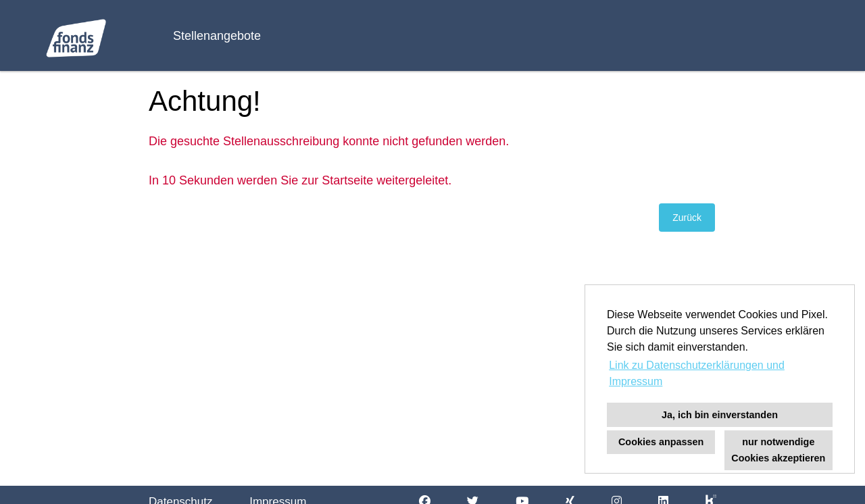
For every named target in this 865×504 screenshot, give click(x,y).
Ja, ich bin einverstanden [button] (720, 415)
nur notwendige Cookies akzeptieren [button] (778, 450)
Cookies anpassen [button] (661, 442)
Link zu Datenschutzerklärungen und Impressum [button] (697, 373)
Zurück (687, 218)
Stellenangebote (217, 36)
